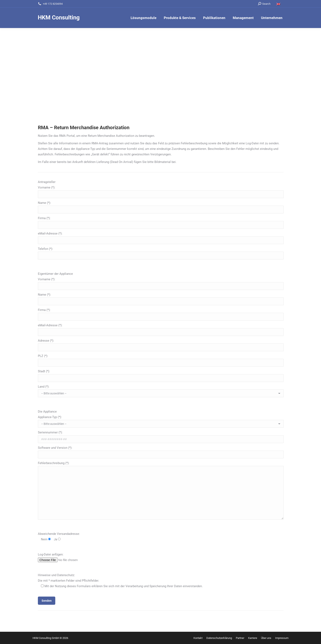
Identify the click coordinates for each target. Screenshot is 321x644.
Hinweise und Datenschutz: (56, 575)
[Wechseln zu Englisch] (279, 4)
